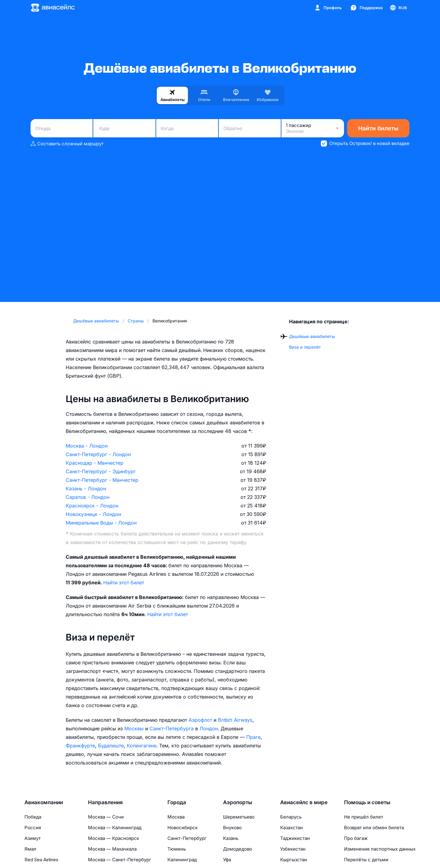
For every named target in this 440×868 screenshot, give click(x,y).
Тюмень (177, 849)
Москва (176, 817)
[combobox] (62, 128)
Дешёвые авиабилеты (312, 336)
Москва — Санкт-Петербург (120, 860)
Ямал (30, 849)
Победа (33, 817)
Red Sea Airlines (41, 860)
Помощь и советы (367, 802)
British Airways (235, 720)
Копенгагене (142, 746)
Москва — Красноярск (114, 838)
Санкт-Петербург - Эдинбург (101, 471)
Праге (253, 737)
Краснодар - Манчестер (95, 463)
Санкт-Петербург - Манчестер (102, 480)
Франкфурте (80, 746)
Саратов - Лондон (88, 497)
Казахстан (291, 828)
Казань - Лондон (86, 488)
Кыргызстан (294, 860)
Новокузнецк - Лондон (93, 514)
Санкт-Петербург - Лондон (98, 454)
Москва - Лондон (87, 446)
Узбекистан (293, 849)
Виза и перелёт (305, 347)
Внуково (232, 828)
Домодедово (238, 849)
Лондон (209, 728)
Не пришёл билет (364, 817)
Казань (231, 838)
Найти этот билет (124, 583)
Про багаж (356, 838)
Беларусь (291, 817)
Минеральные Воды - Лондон (101, 523)
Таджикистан (295, 838)
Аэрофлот (200, 720)
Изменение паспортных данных (380, 849)
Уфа (227, 860)
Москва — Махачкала (112, 849)
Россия (33, 828)
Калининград (182, 860)
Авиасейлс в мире (304, 802)
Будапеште (111, 746)
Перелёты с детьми (366, 860)
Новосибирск (183, 828)
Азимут (33, 838)
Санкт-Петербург (187, 838)
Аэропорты (238, 802)
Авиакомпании (44, 802)
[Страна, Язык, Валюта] (398, 8)
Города (177, 802)
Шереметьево (239, 817)
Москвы (134, 728)
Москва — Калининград (115, 828)
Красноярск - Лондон (92, 506)
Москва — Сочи (106, 817)
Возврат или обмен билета (374, 828)
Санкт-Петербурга (172, 728)
